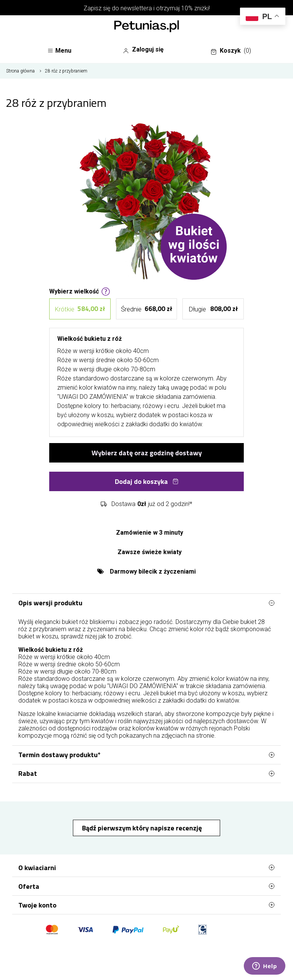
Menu (59, 51)
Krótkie (80, 309)
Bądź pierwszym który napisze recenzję (143, 828)
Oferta (146, 886)
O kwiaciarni (146, 867)
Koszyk (231, 51)
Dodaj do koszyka (147, 481)
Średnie (146, 309)
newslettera (136, 8)
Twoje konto (146, 905)
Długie (213, 309)
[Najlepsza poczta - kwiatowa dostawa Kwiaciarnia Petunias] (146, 27)
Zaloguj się (143, 50)
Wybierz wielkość (80, 291)
